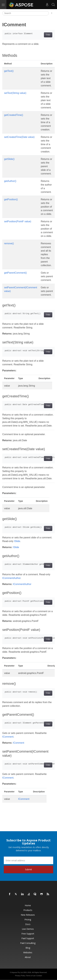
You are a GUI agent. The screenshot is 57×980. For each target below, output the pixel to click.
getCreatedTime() (14, 115)
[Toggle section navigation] (52, 13)
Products (28, 910)
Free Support (28, 934)
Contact (39, 976)
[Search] (26, 13)
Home (28, 905)
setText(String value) (15, 93)
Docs (28, 924)
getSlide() (9, 159)
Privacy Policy (20, 976)
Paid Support (28, 938)
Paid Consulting (28, 943)
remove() (9, 243)
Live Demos (28, 929)
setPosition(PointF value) (18, 221)
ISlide (17, 541)
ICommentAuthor (11, 578)
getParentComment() (15, 273)
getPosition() (11, 199)
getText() (9, 71)
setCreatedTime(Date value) (19, 137)
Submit (28, 869)
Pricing (28, 919)
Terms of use (31, 976)
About (28, 957)
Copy (48, 35)
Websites (28, 952)
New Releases (28, 915)
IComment (8, 737)
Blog (28, 948)
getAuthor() (10, 181)
